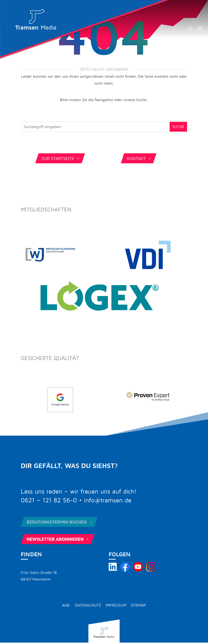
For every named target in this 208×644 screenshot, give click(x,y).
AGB (66, 605)
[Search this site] (95, 127)
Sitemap (138, 605)
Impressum (116, 605)
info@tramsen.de (108, 500)
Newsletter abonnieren (58, 539)
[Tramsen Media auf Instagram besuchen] (151, 570)
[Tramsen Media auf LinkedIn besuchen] (113, 570)
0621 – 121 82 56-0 (49, 500)
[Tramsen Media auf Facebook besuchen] (125, 570)
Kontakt (139, 158)
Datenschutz (88, 605)
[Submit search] (178, 127)
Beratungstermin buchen (60, 522)
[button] (199, 32)
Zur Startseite (61, 158)
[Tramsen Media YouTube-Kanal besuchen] (138, 570)
